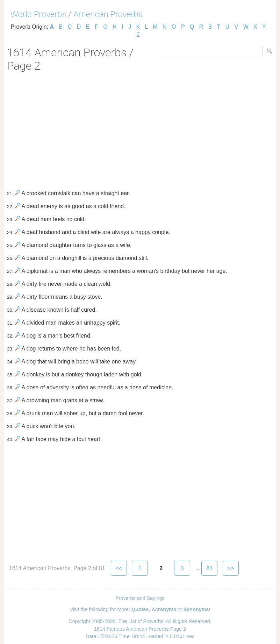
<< (119, 568)
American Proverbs (108, 14)
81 (210, 568)
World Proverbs (38, 14)
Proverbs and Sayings (140, 598)
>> (231, 568)
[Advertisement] (140, 128)
